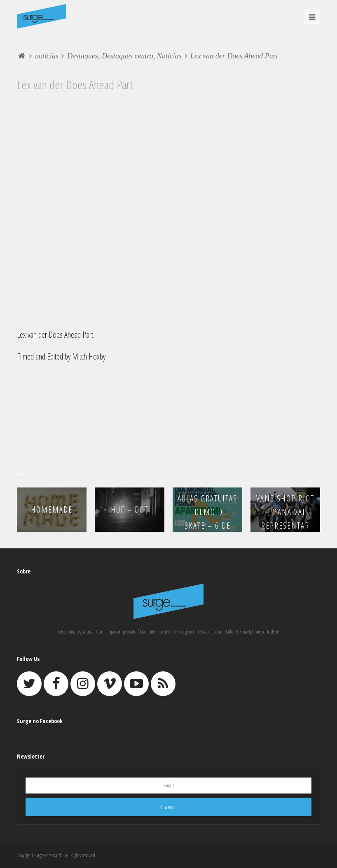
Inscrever (168, 807)
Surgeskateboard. (48, 855)
